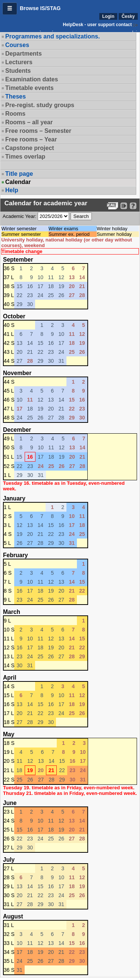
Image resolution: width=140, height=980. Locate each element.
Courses (17, 45)
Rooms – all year (29, 122)
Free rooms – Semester (38, 131)
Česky (128, 16)
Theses (15, 96)
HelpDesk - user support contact (97, 25)
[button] (10, 9)
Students (18, 71)
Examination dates (32, 79)
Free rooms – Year (31, 139)
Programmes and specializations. (52, 36)
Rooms (15, 114)
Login (108, 16)
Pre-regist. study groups (40, 105)
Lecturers (19, 62)
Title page (19, 174)
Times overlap (25, 157)
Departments (24, 54)
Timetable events (29, 88)
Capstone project (30, 148)
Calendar (18, 182)
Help (12, 190)
